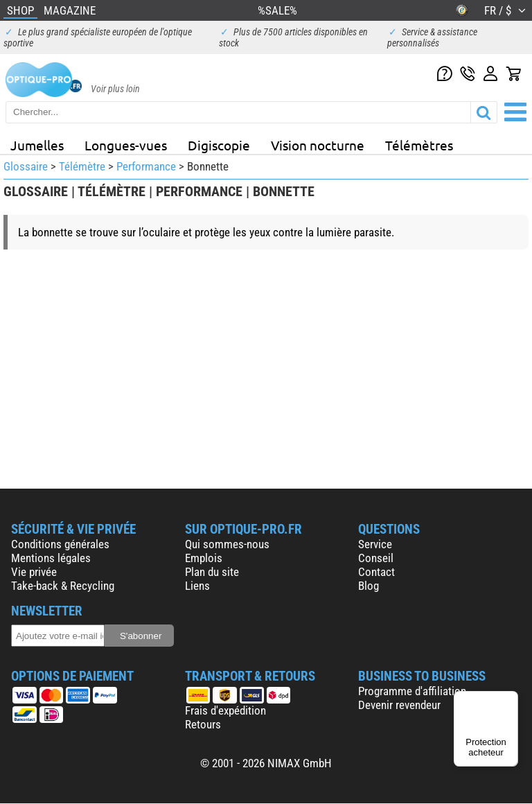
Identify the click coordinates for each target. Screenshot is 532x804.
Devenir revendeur (399, 705)
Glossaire (26, 166)
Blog (369, 586)
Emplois (204, 558)
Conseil (376, 558)
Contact (376, 572)
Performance (146, 166)
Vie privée (34, 572)
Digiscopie (219, 145)
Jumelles (37, 145)
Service (375, 544)
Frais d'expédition (225, 710)
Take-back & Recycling (63, 586)
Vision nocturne (318, 145)
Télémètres (419, 145)
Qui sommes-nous (227, 544)
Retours (203, 724)
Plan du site (212, 572)
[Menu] (510, 699)
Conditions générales (60, 544)
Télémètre (82, 166)
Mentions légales (51, 558)
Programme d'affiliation (412, 691)
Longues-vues (126, 145)
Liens (197, 586)
